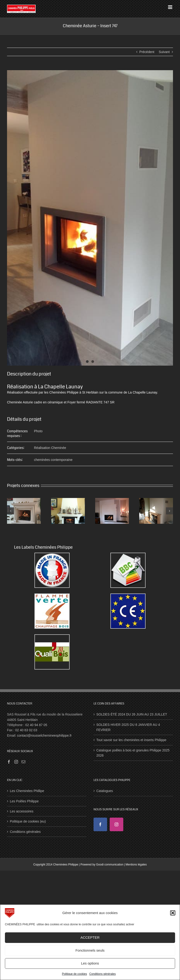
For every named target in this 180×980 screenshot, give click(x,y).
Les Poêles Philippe (24, 801)
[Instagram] (16, 762)
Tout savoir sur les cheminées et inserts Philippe (131, 740)
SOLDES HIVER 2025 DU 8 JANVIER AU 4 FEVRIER (128, 727)
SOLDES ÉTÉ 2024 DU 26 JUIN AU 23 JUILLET (132, 714)
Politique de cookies (74, 974)
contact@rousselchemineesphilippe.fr (44, 735)
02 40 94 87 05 (36, 725)
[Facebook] (9, 762)
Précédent (147, 52)
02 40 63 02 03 (26, 730)
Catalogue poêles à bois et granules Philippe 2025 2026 (133, 753)
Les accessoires (22, 811)
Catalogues (105, 791)
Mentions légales (136, 865)
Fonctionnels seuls (90, 950)
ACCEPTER (90, 937)
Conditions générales (103, 974)
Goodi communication (110, 865)
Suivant (164, 52)
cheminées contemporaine (53, 460)
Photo (38, 431)
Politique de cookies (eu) (28, 821)
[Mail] (23, 762)
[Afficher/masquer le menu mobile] (171, 7)
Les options (90, 963)
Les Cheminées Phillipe (27, 791)
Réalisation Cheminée (50, 448)
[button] (173, 913)
